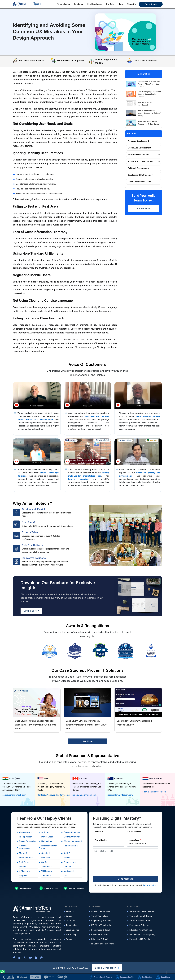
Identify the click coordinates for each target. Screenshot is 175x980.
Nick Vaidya (47, 841)
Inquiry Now (144, 209)
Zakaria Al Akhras (72, 832)
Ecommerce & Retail (100, 930)
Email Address (136, 831)
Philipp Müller (25, 837)
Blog (121, 4)
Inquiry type (135, 840)
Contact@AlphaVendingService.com (54, 795)
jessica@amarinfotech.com (120, 795)
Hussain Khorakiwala (25, 847)
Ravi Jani (46, 858)
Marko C (23, 853)
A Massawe (24, 871)
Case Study (163, 977)
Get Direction (145, 977)
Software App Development (144, 161)
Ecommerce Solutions (139, 925)
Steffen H (46, 862)
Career (69, 916)
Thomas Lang (70, 862)
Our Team (70, 921)
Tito (65, 876)
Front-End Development (144, 155)
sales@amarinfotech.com (14, 795)
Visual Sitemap (73, 930)
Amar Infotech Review (101, 977)
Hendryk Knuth (71, 846)
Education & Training (101, 939)
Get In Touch (151, 4)
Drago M (23, 876)
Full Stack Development (144, 168)
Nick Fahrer (24, 862)
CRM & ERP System (100, 935)
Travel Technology (100, 916)
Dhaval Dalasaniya (28, 841)
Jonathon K (47, 867)
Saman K (68, 858)
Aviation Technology (101, 911)
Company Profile (125, 977)
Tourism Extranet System (141, 916)
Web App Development (144, 141)
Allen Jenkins (25, 832)
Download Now (31, 611)
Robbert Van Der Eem (49, 847)
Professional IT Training (140, 939)
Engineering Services (101, 921)
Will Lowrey (47, 871)
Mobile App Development (144, 148)
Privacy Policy (150, 885)
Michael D (24, 867)
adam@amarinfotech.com (154, 792)
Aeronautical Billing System (142, 911)
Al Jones (45, 832)
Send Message (126, 879)
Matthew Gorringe (72, 837)
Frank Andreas (26, 858)
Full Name (100, 831)
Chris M (67, 867)
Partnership (71, 935)
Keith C (67, 853)
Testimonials (72, 925)
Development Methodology (144, 175)
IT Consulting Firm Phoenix (104, 944)
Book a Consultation (107, 968)
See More (87, 741)
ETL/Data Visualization (102, 925)
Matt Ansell (69, 871)
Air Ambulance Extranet (140, 921)
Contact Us (71, 939)
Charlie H (46, 853)
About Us (70, 911)
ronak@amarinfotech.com (84, 795)
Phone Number (102, 840)
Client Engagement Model (144, 182)
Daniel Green (47, 837)
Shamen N (46, 876)
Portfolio (110, 4)
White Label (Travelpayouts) (142, 935)
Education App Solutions (141, 930)
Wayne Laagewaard (73, 841)
